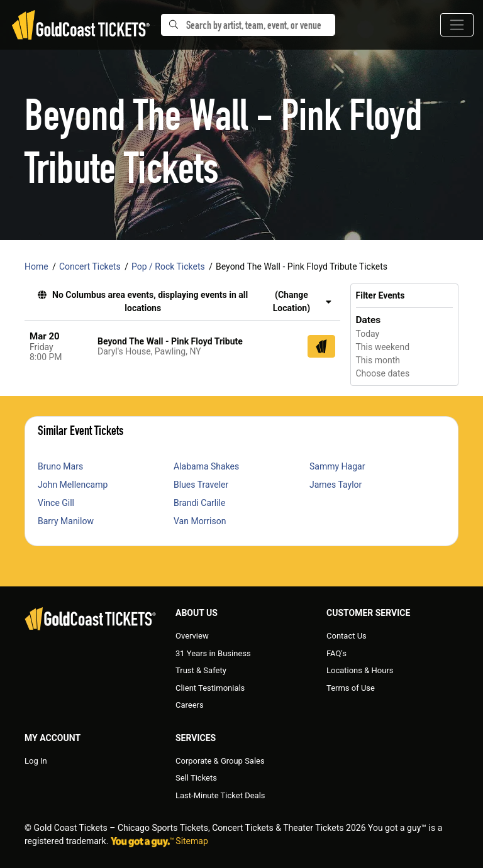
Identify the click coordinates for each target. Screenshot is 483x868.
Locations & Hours (360, 670)
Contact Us (347, 636)
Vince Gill (56, 503)
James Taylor (336, 485)
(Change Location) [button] (302, 301)
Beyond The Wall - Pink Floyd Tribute (170, 341)
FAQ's (336, 653)
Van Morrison (200, 521)
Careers (190, 705)
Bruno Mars (60, 466)
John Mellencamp (73, 485)
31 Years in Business (213, 653)
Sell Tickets (196, 778)
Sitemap (192, 841)
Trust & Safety (201, 670)
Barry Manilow (66, 521)
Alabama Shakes (206, 466)
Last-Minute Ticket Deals (220, 795)
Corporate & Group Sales (220, 761)
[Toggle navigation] (457, 25)
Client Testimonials (210, 688)
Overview (192, 636)
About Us (197, 613)
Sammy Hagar (337, 466)
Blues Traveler (201, 485)
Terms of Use (351, 688)
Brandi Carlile (199, 503)
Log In (36, 761)
